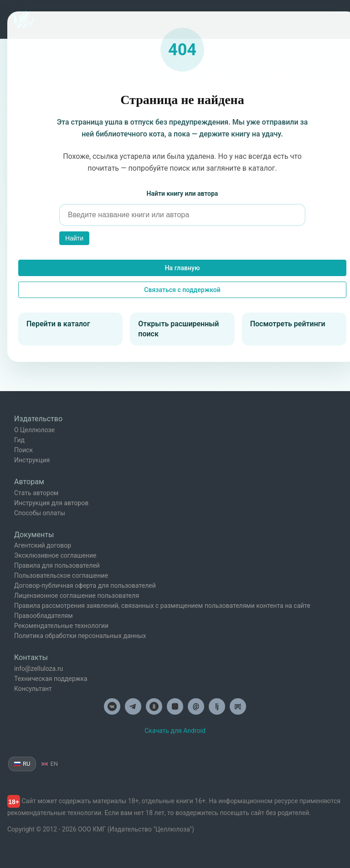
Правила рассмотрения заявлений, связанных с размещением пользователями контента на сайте (162, 606)
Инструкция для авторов (51, 503)
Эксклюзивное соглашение (55, 555)
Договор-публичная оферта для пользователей (85, 586)
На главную (183, 268)
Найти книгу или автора (183, 193)
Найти (74, 238)
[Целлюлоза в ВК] (112, 706)
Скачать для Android (175, 731)
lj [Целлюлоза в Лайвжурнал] (217, 706)
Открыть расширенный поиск (178, 329)
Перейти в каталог (58, 324)
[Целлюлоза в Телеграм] (133, 706)
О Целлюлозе (34, 430)
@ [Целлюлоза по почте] (196, 706)
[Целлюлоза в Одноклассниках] (154, 706)
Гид (19, 440)
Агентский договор (43, 545)
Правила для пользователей (57, 565)
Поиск (23, 450)
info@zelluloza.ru (39, 669)
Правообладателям (44, 616)
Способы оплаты (40, 513)
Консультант (33, 689)
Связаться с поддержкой (182, 290)
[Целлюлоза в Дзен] (175, 706)
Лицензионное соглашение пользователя (77, 596)
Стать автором (36, 493)
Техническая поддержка (51, 679)
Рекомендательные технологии (61, 626)
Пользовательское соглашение (61, 575)
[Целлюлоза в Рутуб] (238, 706)
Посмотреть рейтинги (288, 324)
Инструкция (32, 460)
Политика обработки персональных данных (80, 636)
